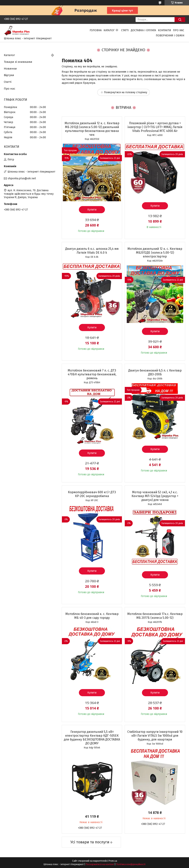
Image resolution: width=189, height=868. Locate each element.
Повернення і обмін (170, 36)
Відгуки (9, 75)
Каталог (109, 30)
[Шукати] (180, 20)
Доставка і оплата (143, 30)
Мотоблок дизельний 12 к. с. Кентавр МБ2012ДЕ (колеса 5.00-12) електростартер (155, 253)
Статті (125, 30)
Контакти (165, 30)
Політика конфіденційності (131, 864)
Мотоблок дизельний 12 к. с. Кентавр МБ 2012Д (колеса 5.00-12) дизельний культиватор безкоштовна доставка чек (92, 129)
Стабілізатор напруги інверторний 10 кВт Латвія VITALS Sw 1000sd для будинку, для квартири (155, 736)
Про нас (179, 30)
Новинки (10, 69)
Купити (92, 210)
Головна (96, 30)
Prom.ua (113, 861)
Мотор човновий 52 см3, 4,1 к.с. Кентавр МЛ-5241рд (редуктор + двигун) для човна (155, 496)
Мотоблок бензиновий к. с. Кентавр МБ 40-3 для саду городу (92, 616)
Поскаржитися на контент (100, 864)
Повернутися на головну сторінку (126, 92)
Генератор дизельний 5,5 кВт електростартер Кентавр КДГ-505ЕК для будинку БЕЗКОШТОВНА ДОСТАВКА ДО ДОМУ (92, 738)
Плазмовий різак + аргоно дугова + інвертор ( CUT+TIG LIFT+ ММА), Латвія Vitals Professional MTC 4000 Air (155, 127)
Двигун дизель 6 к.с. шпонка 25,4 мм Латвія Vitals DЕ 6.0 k (92, 251)
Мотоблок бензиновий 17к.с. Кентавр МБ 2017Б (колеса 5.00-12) (155, 616)
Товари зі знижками (18, 62)
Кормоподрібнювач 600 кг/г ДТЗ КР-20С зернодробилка (92, 494)
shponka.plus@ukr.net (22, 178)
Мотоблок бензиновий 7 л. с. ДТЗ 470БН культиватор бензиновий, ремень (92, 374)
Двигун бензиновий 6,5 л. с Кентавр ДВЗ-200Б (155, 372)
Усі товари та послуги (90, 842)
